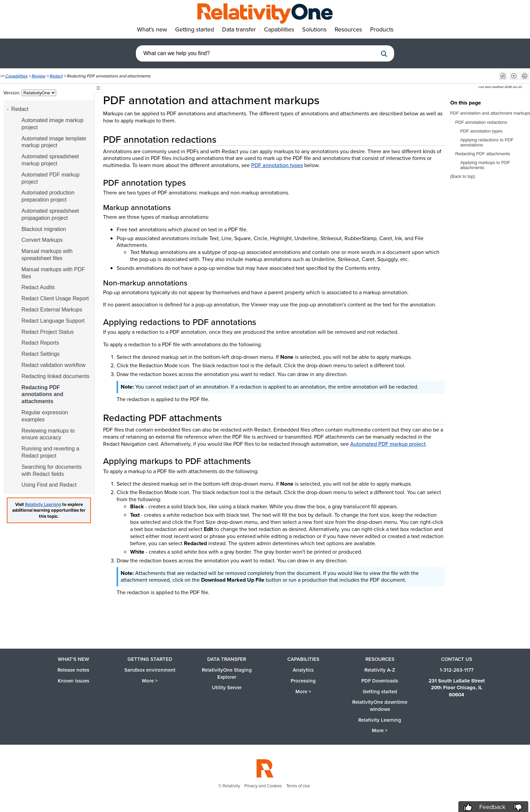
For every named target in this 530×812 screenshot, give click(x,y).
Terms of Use (298, 786)
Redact (56, 76)
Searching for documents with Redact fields (52, 470)
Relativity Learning (43, 504)
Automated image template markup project (54, 142)
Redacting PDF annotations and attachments (43, 395)
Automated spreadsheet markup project (50, 160)
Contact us (457, 659)
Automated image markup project (53, 124)
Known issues (74, 681)
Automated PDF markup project (51, 178)
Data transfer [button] (239, 29)
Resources (380, 659)
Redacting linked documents (56, 376)
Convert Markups (42, 240)
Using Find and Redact (49, 485)
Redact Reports (40, 343)
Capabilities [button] (279, 29)
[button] (384, 54)
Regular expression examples (45, 416)
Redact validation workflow (54, 365)
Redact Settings (41, 354)
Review (38, 76)
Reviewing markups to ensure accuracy (48, 434)
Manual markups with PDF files (53, 273)
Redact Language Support (53, 321)
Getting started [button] (195, 29)
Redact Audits (38, 287)
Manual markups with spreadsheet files (47, 255)
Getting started (150, 659)
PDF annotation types (277, 165)
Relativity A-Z (380, 670)
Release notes (73, 670)
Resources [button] (348, 29)
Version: (13, 93)
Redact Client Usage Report (55, 298)
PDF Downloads (380, 681)
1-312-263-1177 (457, 670)
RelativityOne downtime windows (380, 706)
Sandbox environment (150, 670)
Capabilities (16, 76)
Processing (303, 681)
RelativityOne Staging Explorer (227, 674)
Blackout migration (44, 229)
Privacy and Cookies (263, 786)
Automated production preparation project (48, 196)
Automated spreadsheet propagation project (50, 214)
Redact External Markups (52, 310)
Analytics (303, 670)
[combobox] (257, 53)
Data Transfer (227, 659)
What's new (74, 659)
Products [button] (382, 29)
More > (150, 681)
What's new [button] (152, 29)
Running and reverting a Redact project (51, 452)
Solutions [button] (314, 29)
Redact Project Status (48, 332)
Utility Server (227, 688)
